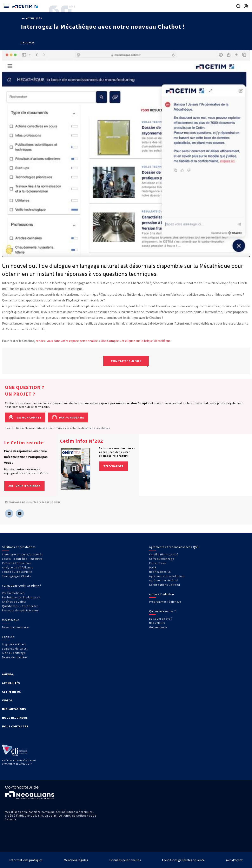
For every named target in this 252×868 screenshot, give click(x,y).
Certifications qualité (164, 554)
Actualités (32, 18)
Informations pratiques (96, 428)
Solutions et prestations (19, 547)
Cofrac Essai (158, 563)
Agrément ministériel (164, 580)
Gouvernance (158, 627)
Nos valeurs (157, 623)
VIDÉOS (7, 700)
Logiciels (8, 637)
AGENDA (8, 674)
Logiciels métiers (14, 644)
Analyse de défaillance (18, 567)
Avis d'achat (234, 860)
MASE (153, 567)
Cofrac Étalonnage (162, 559)
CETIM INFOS (12, 692)
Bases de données (15, 657)
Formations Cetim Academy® (22, 586)
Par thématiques (13, 593)
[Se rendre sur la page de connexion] (246, 6)
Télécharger (114, 466)
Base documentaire (15, 627)
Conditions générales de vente (183, 860)
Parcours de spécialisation (20, 610)
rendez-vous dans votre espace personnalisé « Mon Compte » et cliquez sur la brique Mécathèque (103, 341)
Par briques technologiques (21, 597)
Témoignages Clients (16, 576)
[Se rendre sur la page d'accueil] (25, 6)
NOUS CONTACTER (15, 726)
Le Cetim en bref (161, 619)
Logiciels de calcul (15, 649)
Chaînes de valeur (14, 602)
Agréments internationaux (167, 576)
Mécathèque (11, 620)
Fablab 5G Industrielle (17, 572)
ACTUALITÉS (11, 683)
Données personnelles (125, 860)
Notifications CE (160, 572)
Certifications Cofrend (165, 585)
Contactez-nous (126, 361)
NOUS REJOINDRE (15, 718)
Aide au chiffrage (14, 653)
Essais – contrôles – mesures (22, 559)
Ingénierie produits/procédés (23, 554)
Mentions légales (76, 860)
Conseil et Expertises (17, 563)
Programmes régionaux (165, 602)
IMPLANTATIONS (14, 709)
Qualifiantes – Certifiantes (20, 606)
